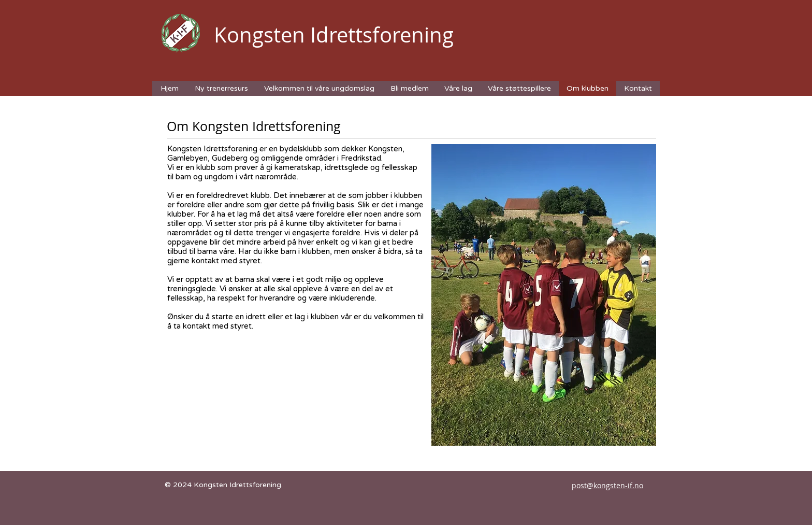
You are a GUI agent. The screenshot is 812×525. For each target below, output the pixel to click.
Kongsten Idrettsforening (334, 35)
